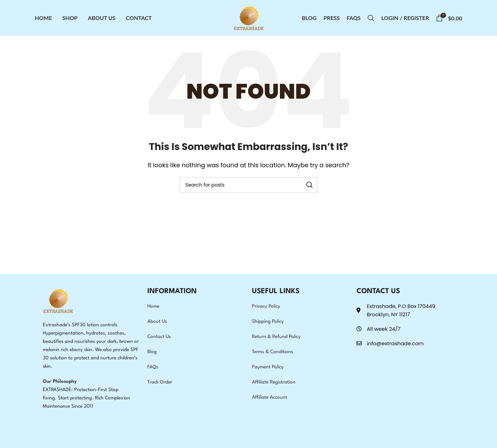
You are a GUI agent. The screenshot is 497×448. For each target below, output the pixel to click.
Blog (152, 352)
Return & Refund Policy (276, 337)
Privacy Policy (266, 306)
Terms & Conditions (272, 352)
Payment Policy (268, 367)
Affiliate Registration (274, 382)
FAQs (153, 367)
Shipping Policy (268, 321)
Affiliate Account (270, 397)
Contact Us (159, 337)
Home (153, 306)
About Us (157, 321)
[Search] (371, 18)
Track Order (160, 382)
